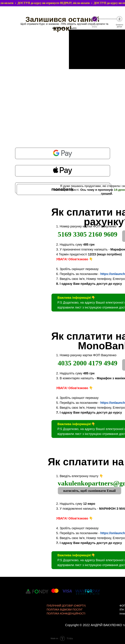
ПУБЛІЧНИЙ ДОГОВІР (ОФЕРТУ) (66, 606)
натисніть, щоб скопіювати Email (89, 491)
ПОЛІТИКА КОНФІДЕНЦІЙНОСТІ (66, 614)
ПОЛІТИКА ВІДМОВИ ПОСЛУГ (65, 610)
